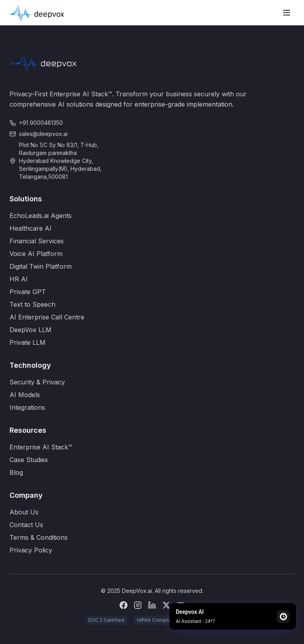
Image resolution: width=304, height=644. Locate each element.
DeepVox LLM (30, 330)
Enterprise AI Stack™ (41, 447)
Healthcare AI (30, 228)
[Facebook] (123, 605)
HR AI (19, 279)
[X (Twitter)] (166, 605)
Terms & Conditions (39, 537)
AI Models (25, 395)
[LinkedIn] (152, 605)
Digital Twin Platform (41, 266)
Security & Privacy (37, 382)
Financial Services (37, 241)
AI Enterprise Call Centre (47, 317)
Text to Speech (32, 304)
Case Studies (29, 460)
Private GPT (28, 292)
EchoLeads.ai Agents (41, 216)
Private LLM (28, 342)
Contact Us (26, 525)
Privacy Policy (31, 550)
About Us (24, 512)
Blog (16, 472)
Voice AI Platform (36, 254)
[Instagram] (138, 605)
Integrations (27, 407)
